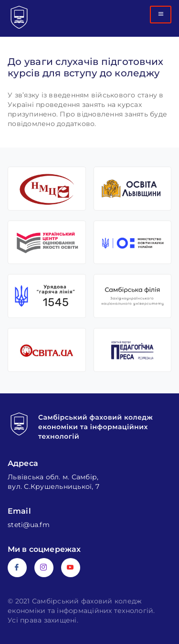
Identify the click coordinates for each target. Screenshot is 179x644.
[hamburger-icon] (161, 15)
